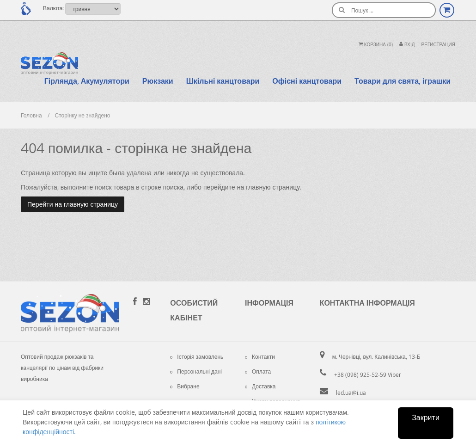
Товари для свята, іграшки (403, 81)
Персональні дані (196, 371)
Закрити (426, 417)
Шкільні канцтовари (223, 81)
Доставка (260, 386)
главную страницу (273, 187)
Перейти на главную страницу (73, 204)
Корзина (376, 45)
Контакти (260, 356)
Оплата (258, 371)
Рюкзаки (158, 81)
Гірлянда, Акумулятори (87, 81)
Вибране (185, 386)
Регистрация (438, 45)
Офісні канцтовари (307, 81)
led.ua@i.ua (351, 393)
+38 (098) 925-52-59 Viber (368, 374)
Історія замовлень (197, 356)
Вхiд (407, 45)
